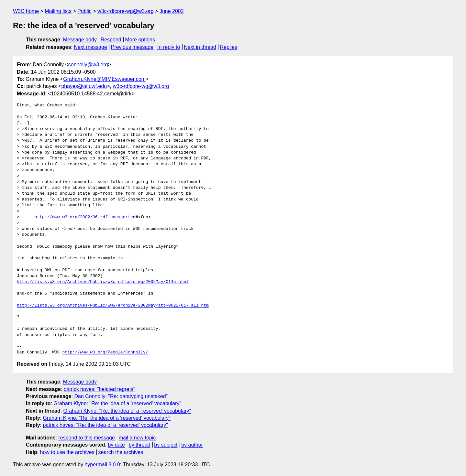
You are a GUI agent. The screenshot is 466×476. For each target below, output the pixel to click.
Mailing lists (58, 11)
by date (116, 445)
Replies (229, 47)
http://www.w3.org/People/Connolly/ (105, 352)
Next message (91, 47)
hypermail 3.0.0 (102, 465)
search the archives (121, 452)
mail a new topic (137, 438)
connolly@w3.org (88, 65)
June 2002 (172, 11)
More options (140, 40)
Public (84, 11)
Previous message (132, 47)
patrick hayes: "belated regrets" (100, 389)
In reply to (169, 47)
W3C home (26, 11)
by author (192, 445)
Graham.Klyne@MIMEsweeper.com (104, 79)
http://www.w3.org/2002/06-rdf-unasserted (85, 217)
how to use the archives (67, 452)
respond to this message (86, 438)
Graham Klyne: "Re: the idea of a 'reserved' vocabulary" (117, 403)
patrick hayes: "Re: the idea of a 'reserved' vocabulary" (105, 425)
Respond (111, 40)
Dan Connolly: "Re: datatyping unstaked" (121, 396)
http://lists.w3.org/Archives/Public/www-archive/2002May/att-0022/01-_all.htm (113, 306)
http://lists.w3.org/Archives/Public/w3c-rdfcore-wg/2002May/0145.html (103, 282)
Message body (80, 40)
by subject (166, 445)
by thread (140, 445)
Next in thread (200, 47)
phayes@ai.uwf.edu (84, 86)
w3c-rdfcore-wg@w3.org (126, 11)
